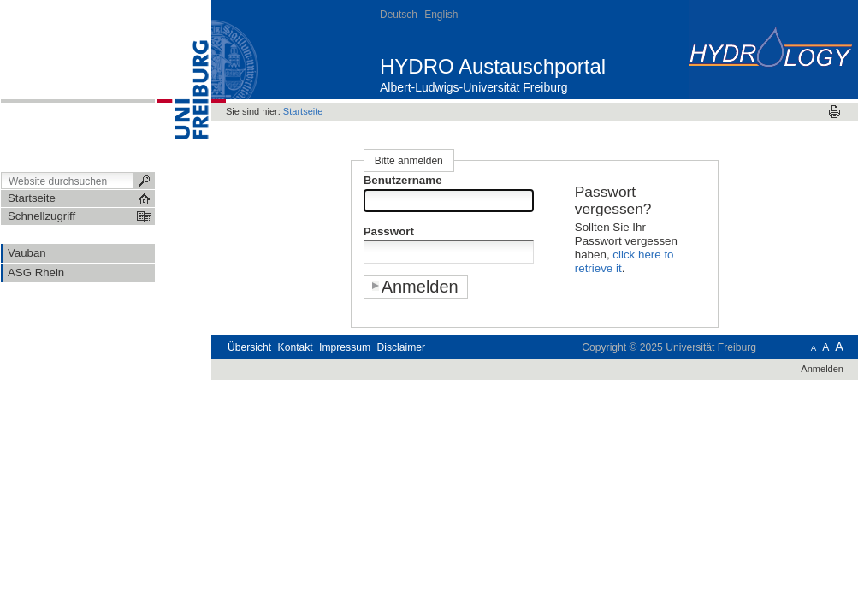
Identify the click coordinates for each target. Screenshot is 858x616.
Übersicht (249, 347)
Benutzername (403, 180)
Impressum (345, 347)
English (441, 15)
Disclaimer (401, 347)
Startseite (303, 111)
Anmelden (822, 369)
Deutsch (399, 15)
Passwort (389, 231)
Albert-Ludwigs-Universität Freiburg (473, 87)
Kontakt (296, 347)
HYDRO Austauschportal (493, 66)
